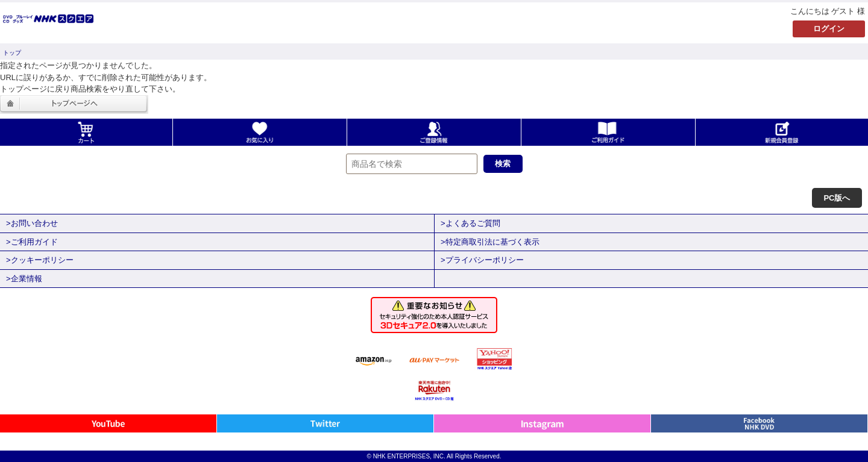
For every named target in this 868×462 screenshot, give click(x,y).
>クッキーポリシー (40, 260)
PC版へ (837, 198)
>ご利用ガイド (32, 242)
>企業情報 (24, 279)
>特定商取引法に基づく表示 (490, 242)
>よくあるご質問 (470, 223)
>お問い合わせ (32, 223)
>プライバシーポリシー (482, 260)
